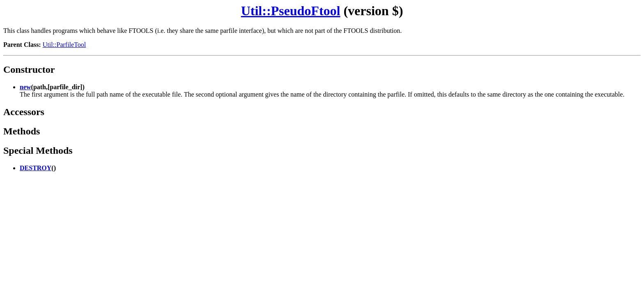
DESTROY (36, 168)
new (25, 87)
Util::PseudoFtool (291, 11)
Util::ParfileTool (64, 45)
